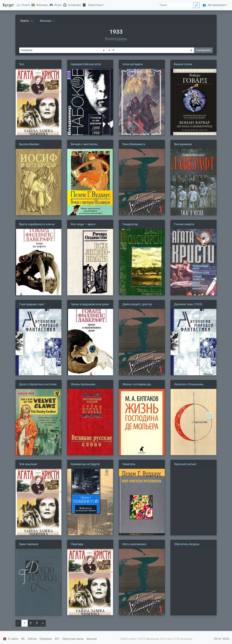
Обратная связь (73, 639)
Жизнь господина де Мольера (137, 385)
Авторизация (217, 5)
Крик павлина (29, 544)
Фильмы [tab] (47, 21)
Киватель (129, 464)
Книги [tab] (27, 21)
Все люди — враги (83, 224)
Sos (22, 64)
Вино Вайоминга (134, 144)
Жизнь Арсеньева (83, 384)
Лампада (77, 544)
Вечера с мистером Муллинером (84, 144)
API (57, 639)
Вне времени (183, 144)
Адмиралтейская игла (86, 64)
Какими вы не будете (85, 464)
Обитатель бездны (187, 544)
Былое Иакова (29, 144)
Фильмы (42, 5)
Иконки (92, 639)
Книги (26, 5)
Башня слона (183, 64)
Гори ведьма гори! (32, 304)
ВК (23, 639)
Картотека (95, 5)
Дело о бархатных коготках (38, 384)
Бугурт (8, 5)
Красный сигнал (185, 464)
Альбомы (75, 5)
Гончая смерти (184, 224)
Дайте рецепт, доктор (137, 304)
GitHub (32, 639)
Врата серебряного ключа (37, 224)
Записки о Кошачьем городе (189, 385)
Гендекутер (130, 224)
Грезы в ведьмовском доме (90, 304)
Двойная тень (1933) (188, 304)
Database (46, 639)
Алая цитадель (133, 64)
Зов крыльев (28, 464)
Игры (58, 5)
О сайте (13, 639)
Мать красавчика (134, 544)
